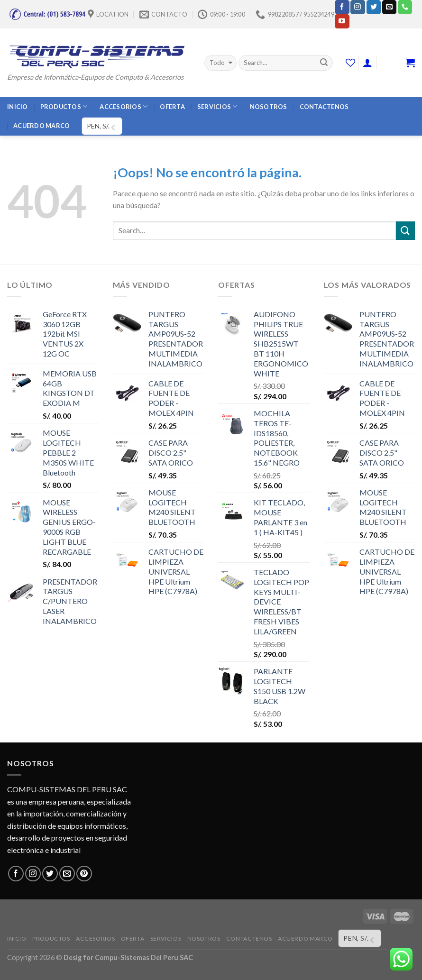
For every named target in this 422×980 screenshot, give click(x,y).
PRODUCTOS (64, 106)
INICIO (18, 107)
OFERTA (172, 107)
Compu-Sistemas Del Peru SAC (144, 957)
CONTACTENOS (324, 107)
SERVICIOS (217, 106)
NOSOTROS (269, 107)
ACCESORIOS (124, 106)
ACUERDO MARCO (41, 126)
